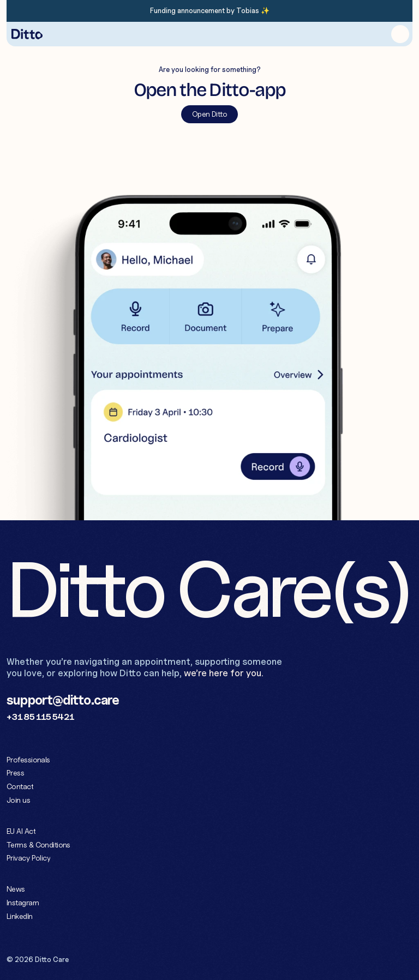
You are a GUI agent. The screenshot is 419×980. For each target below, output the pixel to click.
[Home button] (27, 34)
